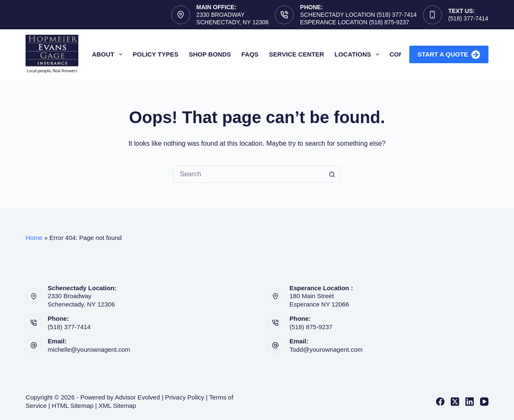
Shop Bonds (210, 54)
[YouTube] (484, 402)
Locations (359, 54)
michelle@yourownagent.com (89, 349)
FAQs (250, 54)
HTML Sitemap (73, 406)
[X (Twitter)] (455, 402)
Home (34, 238)
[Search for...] (248, 174)
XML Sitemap (117, 406)
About (108, 54)
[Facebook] (440, 402)
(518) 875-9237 (311, 327)
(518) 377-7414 (468, 18)
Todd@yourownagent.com (326, 349)
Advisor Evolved (137, 397)
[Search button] (332, 174)
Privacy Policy (185, 397)
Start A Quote (449, 55)
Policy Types (156, 54)
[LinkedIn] (470, 402)
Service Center (296, 54)
